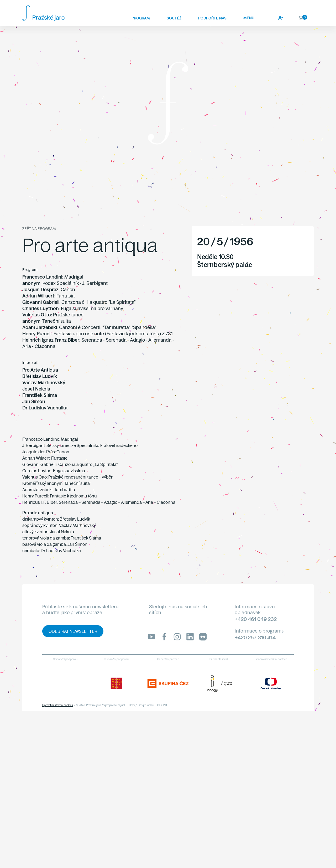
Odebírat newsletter (73, 631)
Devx (132, 705)
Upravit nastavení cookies (58, 705)
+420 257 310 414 (255, 637)
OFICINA (162, 705)
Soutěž (174, 18)
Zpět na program (39, 229)
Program (141, 18)
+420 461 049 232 (256, 619)
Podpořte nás (212, 18)
